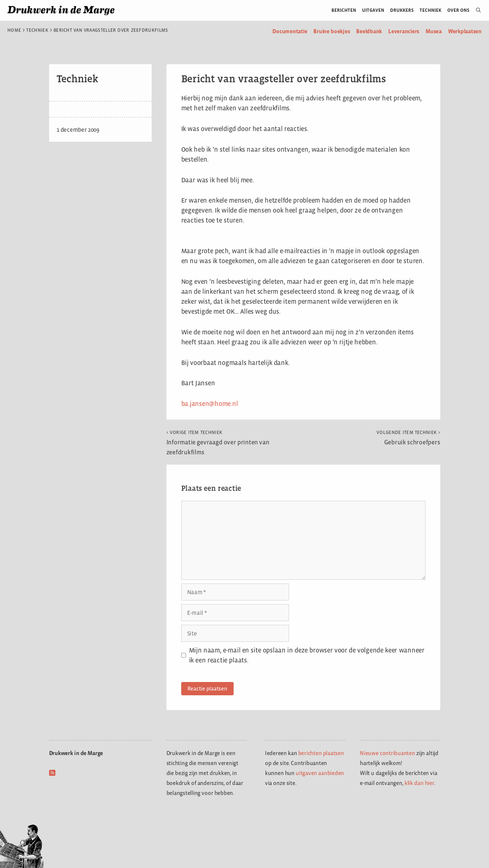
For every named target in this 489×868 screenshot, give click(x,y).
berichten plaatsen (321, 753)
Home (14, 30)
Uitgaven (373, 10)
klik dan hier (419, 783)
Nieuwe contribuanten (388, 753)
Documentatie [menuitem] (290, 31)
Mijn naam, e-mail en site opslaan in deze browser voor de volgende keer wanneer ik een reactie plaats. (307, 655)
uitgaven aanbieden (320, 773)
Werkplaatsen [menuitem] (465, 31)
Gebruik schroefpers (408, 438)
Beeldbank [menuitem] (369, 31)
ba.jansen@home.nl (210, 404)
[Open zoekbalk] (476, 10)
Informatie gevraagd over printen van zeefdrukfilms (218, 443)
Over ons (459, 10)
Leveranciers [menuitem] (404, 31)
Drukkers (402, 10)
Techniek (431, 10)
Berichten (344, 10)
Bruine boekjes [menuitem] (332, 31)
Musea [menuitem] (434, 31)
